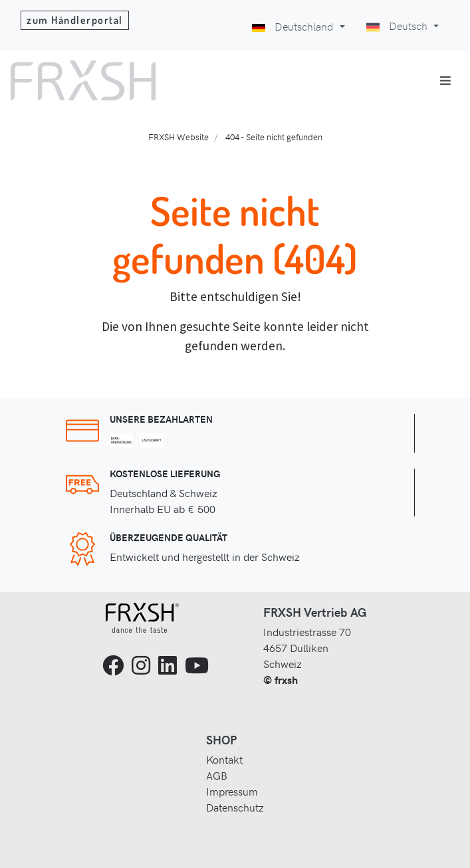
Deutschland (294, 26)
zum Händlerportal (75, 20)
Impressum (232, 791)
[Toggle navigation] (445, 80)
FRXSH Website (178, 137)
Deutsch (398, 25)
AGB (217, 775)
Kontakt (224, 759)
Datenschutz (235, 807)
